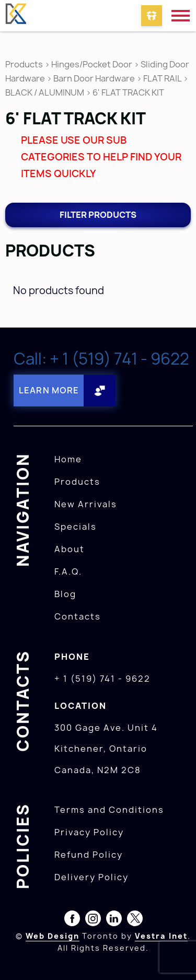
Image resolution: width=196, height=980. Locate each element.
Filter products (98, 215)
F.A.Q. (68, 571)
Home (68, 459)
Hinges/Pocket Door (92, 64)
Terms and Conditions (109, 810)
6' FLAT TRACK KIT (128, 92)
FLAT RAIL (162, 78)
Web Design (53, 936)
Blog (65, 594)
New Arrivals (86, 504)
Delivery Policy (91, 877)
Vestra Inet (161, 936)
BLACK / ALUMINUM (45, 92)
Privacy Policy (89, 832)
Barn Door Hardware (94, 78)
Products (24, 64)
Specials (76, 527)
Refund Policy (89, 855)
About (70, 549)
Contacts (78, 616)
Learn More (49, 390)
